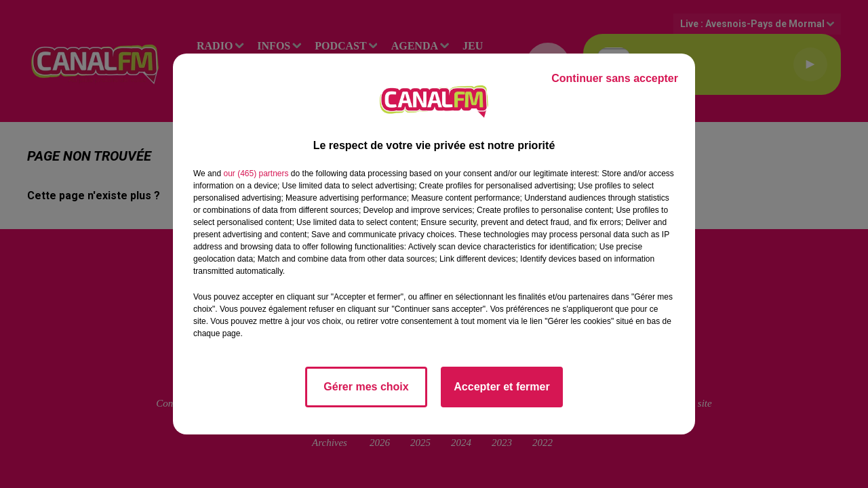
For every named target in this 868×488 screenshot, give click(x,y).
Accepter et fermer (501, 387)
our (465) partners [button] (256, 174)
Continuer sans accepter (615, 78)
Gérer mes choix (366, 387)
